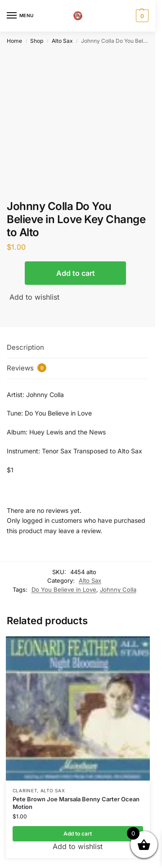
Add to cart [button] (78, 834)
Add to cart (76, 273)
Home (14, 41)
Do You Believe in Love (64, 589)
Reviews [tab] (27, 368)
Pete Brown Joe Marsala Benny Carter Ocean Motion (76, 803)
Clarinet (25, 790)
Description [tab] (25, 347)
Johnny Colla (118, 589)
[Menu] (20, 16)
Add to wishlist (34, 297)
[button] (141, 16)
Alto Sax (62, 41)
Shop (37, 41)
